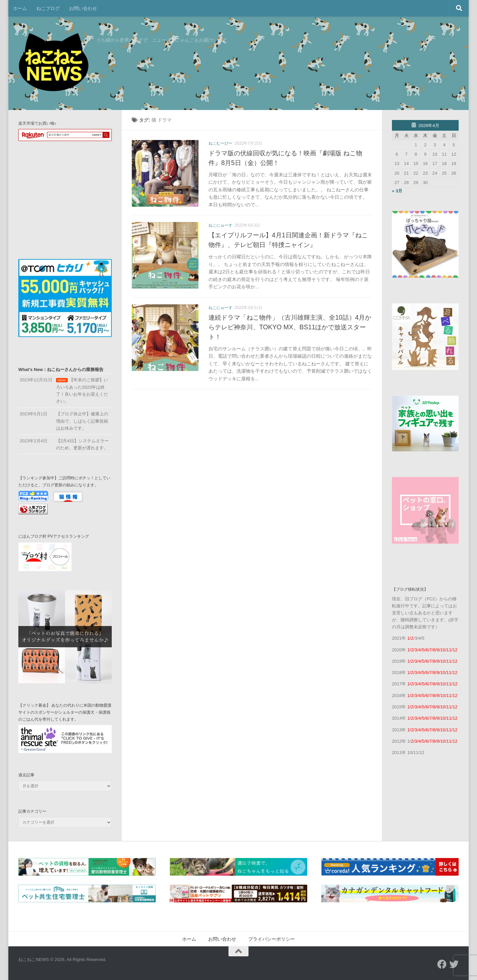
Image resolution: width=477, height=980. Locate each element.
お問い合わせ (83, 8)
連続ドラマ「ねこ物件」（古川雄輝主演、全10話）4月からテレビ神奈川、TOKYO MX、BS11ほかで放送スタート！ (290, 327)
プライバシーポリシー (272, 939)
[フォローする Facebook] (442, 964)
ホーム (20, 8)
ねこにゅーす (220, 225)
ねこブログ (48, 8)
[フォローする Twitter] (454, 964)
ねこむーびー (220, 143)
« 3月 (397, 191)
